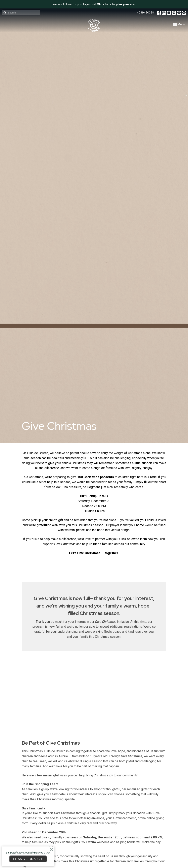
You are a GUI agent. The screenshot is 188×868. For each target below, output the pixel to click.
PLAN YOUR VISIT (28, 859)
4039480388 (145, 13)
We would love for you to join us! (95, 4)
